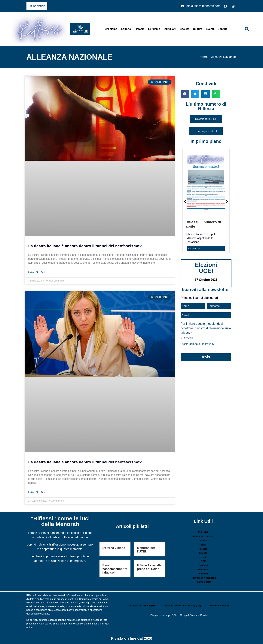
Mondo (203, 553)
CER (203, 561)
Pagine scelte (203, 582)
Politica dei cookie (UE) (143, 606)
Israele (140, 29)
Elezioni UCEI (206, 268)
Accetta (188, 337)
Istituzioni (170, 29)
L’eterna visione (114, 548)
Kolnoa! (203, 574)
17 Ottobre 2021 (206, 280)
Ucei (203, 557)
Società (185, 29)
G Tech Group (179, 615)
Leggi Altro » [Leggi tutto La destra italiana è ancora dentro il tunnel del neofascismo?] (37, 272)
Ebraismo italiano (203, 536)
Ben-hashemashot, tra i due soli (115, 569)
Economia (203, 569)
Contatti (223, 29)
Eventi (210, 29)
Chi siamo (111, 29)
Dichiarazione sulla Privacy (197, 343)
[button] (247, 29)
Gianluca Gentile (199, 615)
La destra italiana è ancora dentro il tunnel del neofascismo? (85, 246)
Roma (203, 541)
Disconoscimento (219, 606)
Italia (203, 545)
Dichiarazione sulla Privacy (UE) (182, 606)
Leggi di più (194, 249)
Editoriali (127, 29)
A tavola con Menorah (203, 578)
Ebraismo (154, 29)
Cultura (198, 29)
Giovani (203, 565)
